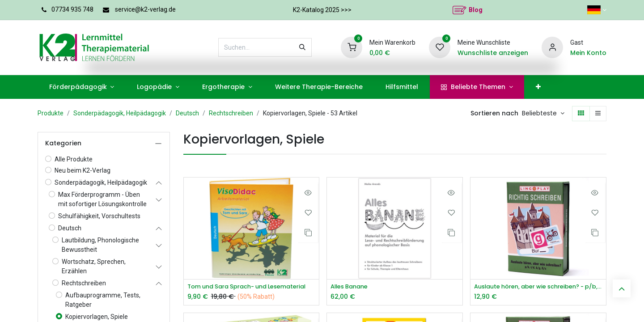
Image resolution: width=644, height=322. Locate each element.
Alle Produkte (74, 159)
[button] (543, 114)
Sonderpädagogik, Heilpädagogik (120, 113)
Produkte (51, 113)
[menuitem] (82, 87)
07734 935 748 (72, 9)
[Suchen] (302, 47)
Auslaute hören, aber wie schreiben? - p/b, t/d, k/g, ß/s (538, 287)
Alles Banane (352, 287)
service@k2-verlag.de (145, 9)
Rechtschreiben (231, 113)
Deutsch (187, 113)
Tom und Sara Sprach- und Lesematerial (252, 287)
